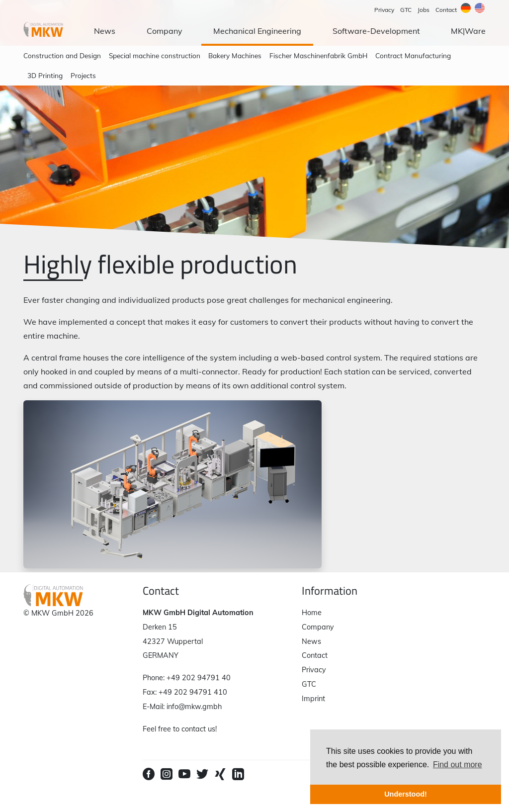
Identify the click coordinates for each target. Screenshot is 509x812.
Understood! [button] (406, 794)
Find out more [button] (458, 765)
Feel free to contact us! (180, 729)
